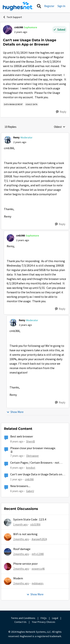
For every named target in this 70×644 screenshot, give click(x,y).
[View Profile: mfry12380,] (8, 552)
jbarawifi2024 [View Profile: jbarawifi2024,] (39, 539)
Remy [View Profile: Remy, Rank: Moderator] (16, 137)
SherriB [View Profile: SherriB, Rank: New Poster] (31, 441)
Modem (18, 578)
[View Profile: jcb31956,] (8, 522)
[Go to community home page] (18, 6)
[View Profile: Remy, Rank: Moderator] (8, 140)
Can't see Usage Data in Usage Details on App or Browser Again (36, 475)
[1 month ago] (20, 525)
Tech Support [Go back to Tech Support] (12, 17)
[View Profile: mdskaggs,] (8, 581)
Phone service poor (25, 564)
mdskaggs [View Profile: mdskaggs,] (38, 583)
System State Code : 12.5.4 (30, 520)
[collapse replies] (35, 134)
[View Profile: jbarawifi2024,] (8, 537)
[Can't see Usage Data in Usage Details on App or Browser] (20, 142)
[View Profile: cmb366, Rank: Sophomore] (8, 30)
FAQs (44, 618)
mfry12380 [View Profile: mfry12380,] (38, 554)
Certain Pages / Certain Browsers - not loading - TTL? (35, 463)
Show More (15, 412)
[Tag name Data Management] (13, 104)
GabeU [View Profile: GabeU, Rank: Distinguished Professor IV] (30, 491)
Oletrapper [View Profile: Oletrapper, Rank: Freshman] (32, 456)
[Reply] (61, 112)
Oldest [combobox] (60, 127)
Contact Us (20, 622)
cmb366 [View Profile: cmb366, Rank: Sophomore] (19, 27)
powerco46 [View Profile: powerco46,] (38, 569)
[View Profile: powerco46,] (8, 567)
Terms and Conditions (23, 618)
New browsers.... (20, 486)
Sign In (61, 6)
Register (49, 6)
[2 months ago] (21, 539)
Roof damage (22, 549)
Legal (55, 618)
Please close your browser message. (33, 448)
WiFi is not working (25, 534)
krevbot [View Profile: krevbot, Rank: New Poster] (31, 468)
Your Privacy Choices (44, 622)
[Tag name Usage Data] (32, 104)
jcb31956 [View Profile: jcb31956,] (35, 524)
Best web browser (22, 437)
